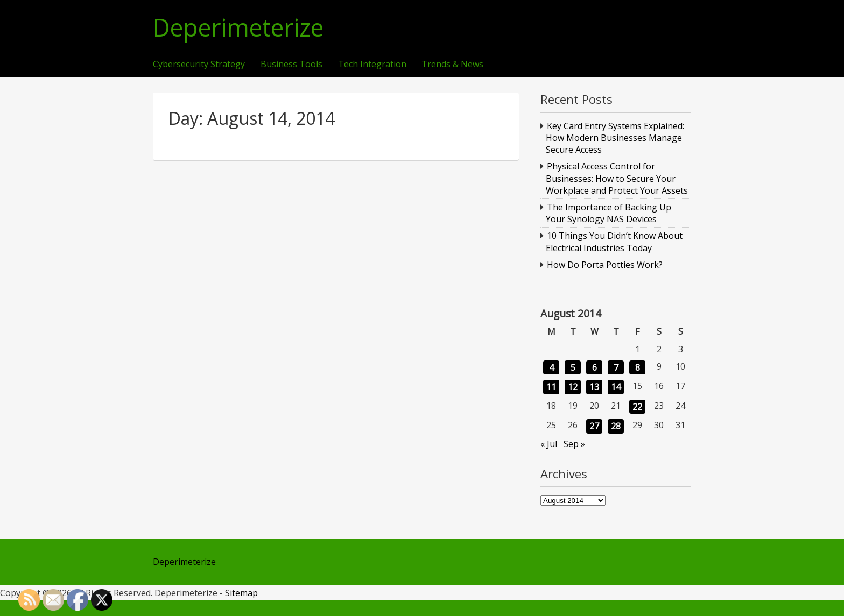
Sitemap (241, 593)
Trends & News (452, 65)
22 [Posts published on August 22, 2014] (637, 407)
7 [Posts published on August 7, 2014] (616, 367)
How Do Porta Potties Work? (605, 265)
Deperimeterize (238, 28)
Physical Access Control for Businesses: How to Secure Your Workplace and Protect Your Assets (617, 178)
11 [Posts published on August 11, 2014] (551, 387)
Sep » (574, 444)
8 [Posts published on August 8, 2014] (638, 367)
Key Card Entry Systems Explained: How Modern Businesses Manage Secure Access (615, 138)
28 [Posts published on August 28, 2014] (616, 426)
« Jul (549, 444)
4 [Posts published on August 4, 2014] (551, 367)
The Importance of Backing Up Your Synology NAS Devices (609, 213)
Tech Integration (372, 65)
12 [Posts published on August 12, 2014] (573, 387)
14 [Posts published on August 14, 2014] (616, 387)
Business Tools (291, 65)
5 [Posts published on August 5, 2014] (573, 367)
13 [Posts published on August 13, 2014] (594, 387)
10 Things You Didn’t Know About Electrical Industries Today (614, 242)
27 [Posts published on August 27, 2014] (594, 426)
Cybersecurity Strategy (199, 65)
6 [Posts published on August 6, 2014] (595, 367)
